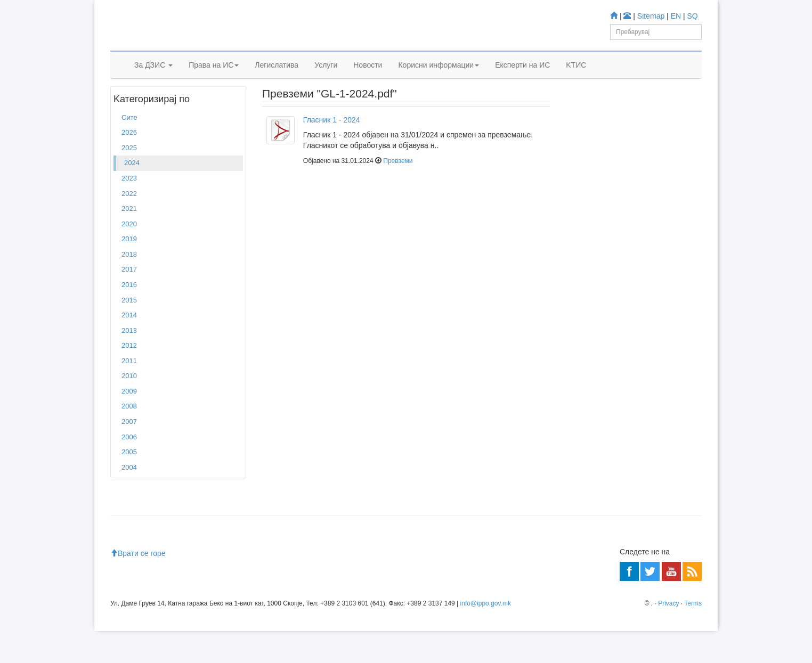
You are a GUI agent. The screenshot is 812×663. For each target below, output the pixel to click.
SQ (693, 16)
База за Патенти (614, 252)
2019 (129, 271)
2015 (129, 332)
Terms (693, 635)
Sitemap (651, 16)
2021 (129, 240)
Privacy (668, 635)
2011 (129, 393)
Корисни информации (439, 78)
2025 (129, 180)
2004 (129, 499)
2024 (151, 106)
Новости (368, 78)
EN (676, 16)
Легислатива (277, 78)
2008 (129, 439)
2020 (129, 256)
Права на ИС (214, 78)
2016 (129, 317)
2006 (129, 469)
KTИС (576, 78)
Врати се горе (138, 585)
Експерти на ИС (522, 78)
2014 (129, 347)
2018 (129, 286)
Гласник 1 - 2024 (332, 152)
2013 (129, 362)
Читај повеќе (591, 399)
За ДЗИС (153, 78)
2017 (129, 302)
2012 (129, 377)
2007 (129, 453)
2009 (129, 423)
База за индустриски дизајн (632, 280)
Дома (126, 106)
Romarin (601, 323)
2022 (129, 226)
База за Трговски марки (626, 266)
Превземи (398, 193)
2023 (129, 210)
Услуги (326, 78)
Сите (129, 149)
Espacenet (604, 309)
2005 (129, 484)
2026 (129, 165)
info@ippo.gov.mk (486, 635)
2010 (129, 408)
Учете (580, 203)
